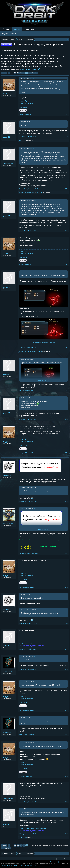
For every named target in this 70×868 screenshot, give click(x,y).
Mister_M (39, 351)
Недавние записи (9, 34)
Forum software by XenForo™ (52, 863)
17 (21, 73)
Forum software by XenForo (17, 863)
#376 (66, 710)
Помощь (66, 859)
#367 (66, 390)
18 (24, 73)
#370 (66, 501)
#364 (66, 231)
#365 (66, 265)
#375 (66, 669)
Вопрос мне (51, 342)
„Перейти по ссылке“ (30, 69)
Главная (7, 29)
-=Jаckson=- (7, 672)
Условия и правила (42, 862)
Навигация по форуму (39, 342)
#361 (66, 114)
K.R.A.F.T (22, 140)
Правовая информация (55, 859)
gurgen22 (6, 137)
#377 (66, 734)
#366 (66, 348)
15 (15, 73)
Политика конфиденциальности (60, 862)
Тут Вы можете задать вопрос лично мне (33, 644)
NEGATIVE (7, 475)
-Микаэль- (7, 287)
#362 (66, 137)
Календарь (29, 29)
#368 (66, 419)
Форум (17, 29)
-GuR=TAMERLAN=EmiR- (27, 193)
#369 (66, 453)
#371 (66, 553)
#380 (66, 834)
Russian (4, 859)
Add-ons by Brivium (19, 865)
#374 (66, 649)
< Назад (4, 73)
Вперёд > (35, 73)
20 (29, 73)
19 (27, 73)
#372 (66, 587)
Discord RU (23, 101)
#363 (66, 189)
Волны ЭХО (23, 107)
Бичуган (6, 374)
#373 (66, 623)
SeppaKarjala (8, 524)
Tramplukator (8, 164)
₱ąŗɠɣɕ (5, 93)
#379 (66, 802)
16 (18, 73)
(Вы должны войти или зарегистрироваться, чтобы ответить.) (50, 845)
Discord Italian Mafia (26, 103)
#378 (66, 776)
